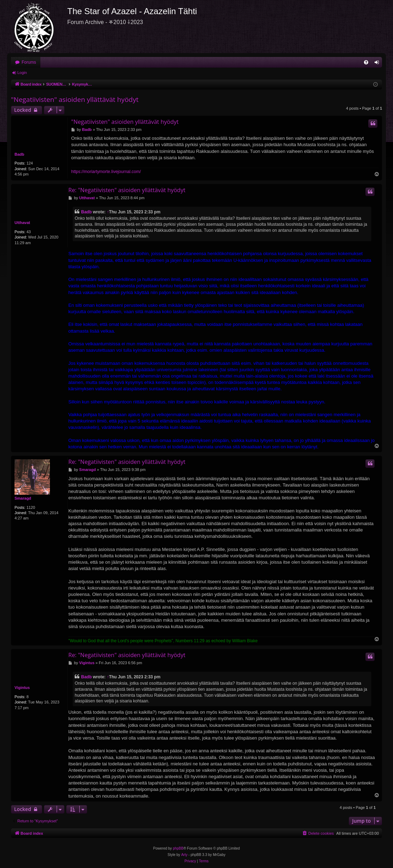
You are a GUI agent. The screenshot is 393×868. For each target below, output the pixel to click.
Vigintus (22, 688)
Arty (184, 855)
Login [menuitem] (378, 64)
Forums (29, 62)
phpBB (178, 848)
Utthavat (22, 223)
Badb (19, 154)
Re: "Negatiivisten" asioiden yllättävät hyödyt (127, 190)
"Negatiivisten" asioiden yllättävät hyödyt (75, 99)
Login (22, 73)
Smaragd (23, 498)
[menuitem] (366, 62)
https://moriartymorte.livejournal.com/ (106, 172)
